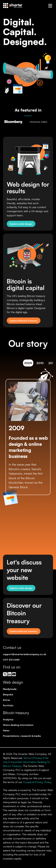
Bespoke (8, 694)
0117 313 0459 (11, 660)
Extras (6, 700)
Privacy (38, 758)
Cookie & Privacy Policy (37, 782)
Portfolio (8, 705)
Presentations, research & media (22, 736)
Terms (27, 758)
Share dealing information (18, 725)
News (6, 730)
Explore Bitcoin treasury (24, 321)
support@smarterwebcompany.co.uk (25, 654)
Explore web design (21, 224)
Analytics (8, 719)
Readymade (10, 689)
